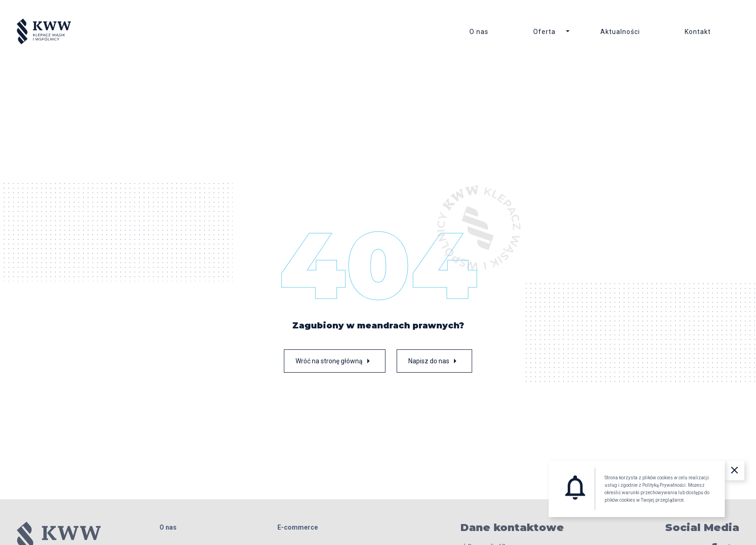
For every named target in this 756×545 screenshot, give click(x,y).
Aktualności (620, 32)
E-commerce (298, 527)
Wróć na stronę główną (335, 361)
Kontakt (698, 32)
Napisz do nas (434, 361)
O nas (479, 32)
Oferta (544, 32)
